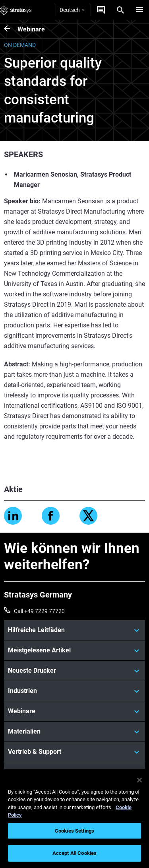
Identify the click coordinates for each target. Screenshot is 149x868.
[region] (74, 818)
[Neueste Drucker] (74, 671)
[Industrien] (74, 691)
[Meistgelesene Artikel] (74, 650)
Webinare (31, 29)
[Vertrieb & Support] (74, 752)
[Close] (139, 780)
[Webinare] (11, 29)
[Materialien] (74, 732)
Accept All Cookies (74, 853)
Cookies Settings (74, 831)
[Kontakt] (101, 10)
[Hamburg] (139, 10)
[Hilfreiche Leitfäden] (74, 630)
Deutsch (72, 10)
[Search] (120, 10)
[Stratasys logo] (16, 10)
